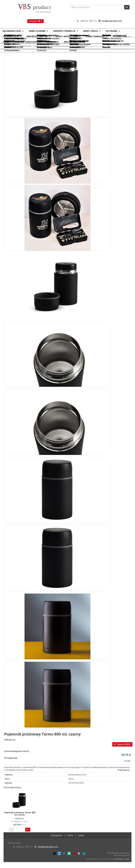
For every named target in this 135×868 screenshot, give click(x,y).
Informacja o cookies (122, 859)
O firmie (70, 835)
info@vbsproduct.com (112, 21)
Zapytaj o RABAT (122, 744)
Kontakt (81, 835)
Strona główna (10, 46)
